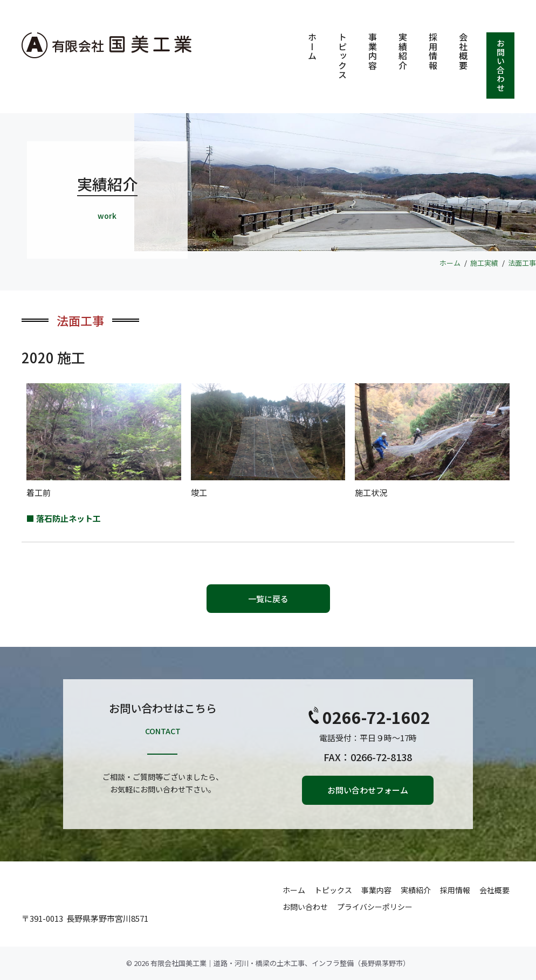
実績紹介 (403, 51)
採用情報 (433, 51)
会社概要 (463, 51)
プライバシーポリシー (375, 907)
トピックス (342, 56)
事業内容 (373, 51)
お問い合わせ (501, 65)
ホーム (312, 47)
